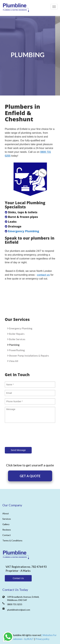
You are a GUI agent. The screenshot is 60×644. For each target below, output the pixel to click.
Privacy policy (42, 639)
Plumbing (14, 345)
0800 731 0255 (15, 604)
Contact (7, 535)
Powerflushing (17, 350)
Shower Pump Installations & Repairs (29, 356)
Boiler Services (17, 339)
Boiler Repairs (17, 334)
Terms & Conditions (12, 540)
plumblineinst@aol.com (19, 610)
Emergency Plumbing (24, 231)
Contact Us (18, 578)
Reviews (7, 530)
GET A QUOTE (30, 476)
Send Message (18, 450)
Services (7, 519)
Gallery (6, 524)
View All (14, 361)
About (6, 513)
